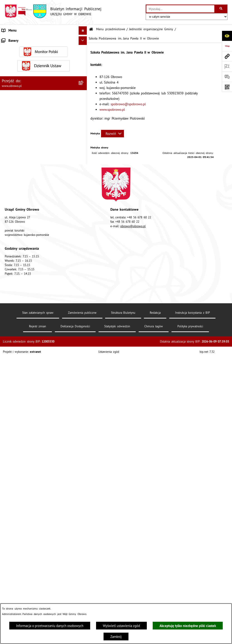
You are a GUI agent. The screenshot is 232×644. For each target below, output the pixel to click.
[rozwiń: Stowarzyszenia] (84, 460)
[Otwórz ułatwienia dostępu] (227, 36)
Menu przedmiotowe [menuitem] (17, 39)
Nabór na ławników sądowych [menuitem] (24, 580)
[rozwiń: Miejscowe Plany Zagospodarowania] (84, 398)
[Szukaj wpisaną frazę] (221, 9)
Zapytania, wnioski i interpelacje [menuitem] (26, 538)
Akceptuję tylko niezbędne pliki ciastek (188, 626)
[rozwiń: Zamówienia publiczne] (84, 318)
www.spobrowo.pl (112, 110)
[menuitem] (43, 51)
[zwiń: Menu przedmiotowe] (84, 39)
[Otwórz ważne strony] (227, 66)
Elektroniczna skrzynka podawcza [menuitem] (26, 546)
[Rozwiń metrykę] (112, 134)
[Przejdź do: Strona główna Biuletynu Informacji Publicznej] (91, 29)
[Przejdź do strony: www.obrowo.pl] (227, 56)
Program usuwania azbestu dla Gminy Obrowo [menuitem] (36, 563)
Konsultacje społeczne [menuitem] (18, 555)
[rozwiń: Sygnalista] (84, 603)
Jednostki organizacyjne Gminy (151, 29)
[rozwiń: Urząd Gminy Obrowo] (84, 73)
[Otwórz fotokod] (227, 87)
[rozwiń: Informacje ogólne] (84, 50)
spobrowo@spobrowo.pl (128, 104)
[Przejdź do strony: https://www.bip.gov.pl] (227, 46)
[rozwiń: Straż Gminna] (84, 295)
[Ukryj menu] (83, 31)
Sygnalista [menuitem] (9, 602)
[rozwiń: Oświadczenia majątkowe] (84, 352)
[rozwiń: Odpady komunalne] (84, 472)
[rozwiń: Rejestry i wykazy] (84, 483)
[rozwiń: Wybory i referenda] (84, 572)
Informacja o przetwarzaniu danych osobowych (50, 626)
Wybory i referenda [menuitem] (16, 572)
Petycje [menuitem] (7, 529)
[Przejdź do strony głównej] (53, 11)
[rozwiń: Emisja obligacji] (84, 495)
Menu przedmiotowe (110, 29)
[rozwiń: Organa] (84, 62)
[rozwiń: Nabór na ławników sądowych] (84, 580)
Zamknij (116, 637)
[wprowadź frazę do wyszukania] (180, 9)
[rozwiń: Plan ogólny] (84, 410)
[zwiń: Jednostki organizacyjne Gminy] (84, 119)
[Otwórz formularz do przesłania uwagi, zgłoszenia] (227, 77)
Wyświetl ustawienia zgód (121, 626)
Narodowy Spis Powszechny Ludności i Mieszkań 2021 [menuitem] (38, 591)
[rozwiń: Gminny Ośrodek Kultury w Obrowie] (84, 131)
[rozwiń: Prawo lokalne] (84, 85)
